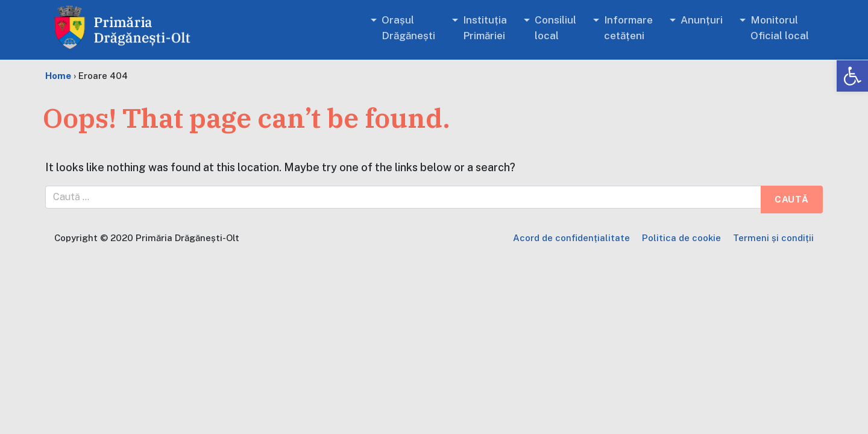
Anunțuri (702, 20)
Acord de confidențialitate (571, 238)
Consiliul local (555, 28)
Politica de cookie (681, 238)
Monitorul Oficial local (780, 28)
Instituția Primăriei (485, 28)
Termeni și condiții (773, 238)
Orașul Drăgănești (408, 28)
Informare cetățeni (628, 28)
